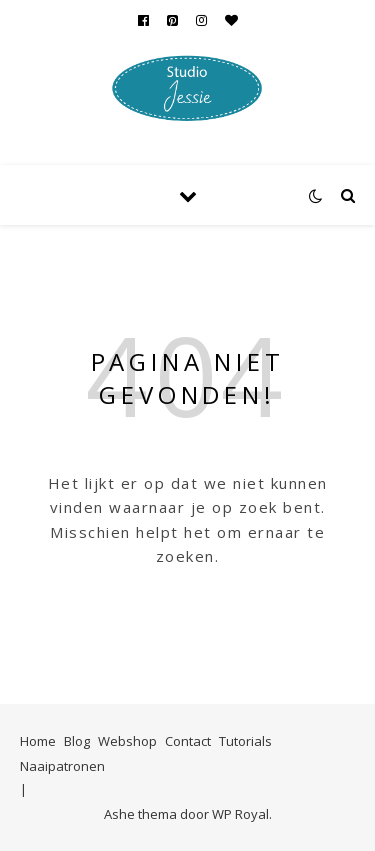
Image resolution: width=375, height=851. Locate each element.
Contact (188, 741)
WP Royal (240, 814)
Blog (77, 741)
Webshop (127, 741)
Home (38, 741)
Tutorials (245, 741)
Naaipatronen (62, 766)
